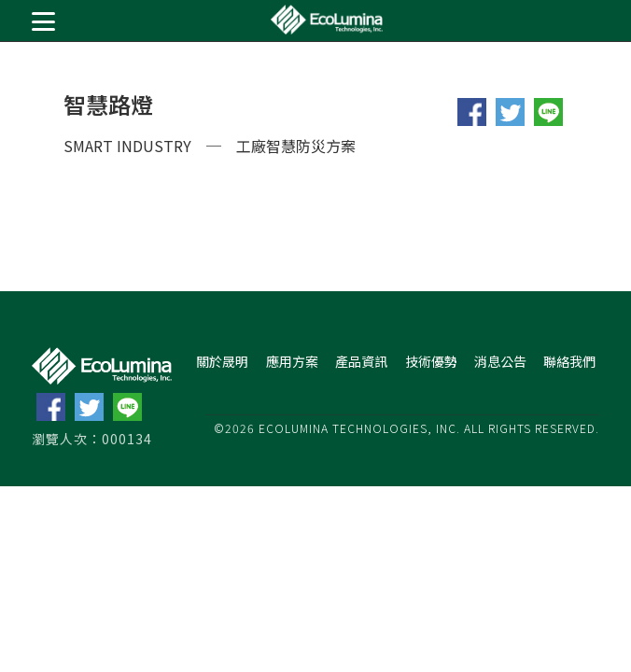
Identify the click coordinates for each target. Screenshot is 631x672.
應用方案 (292, 361)
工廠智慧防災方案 (296, 146)
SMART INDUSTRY (127, 146)
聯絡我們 (569, 361)
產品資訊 (361, 361)
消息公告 (500, 361)
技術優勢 (431, 361)
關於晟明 (222, 361)
